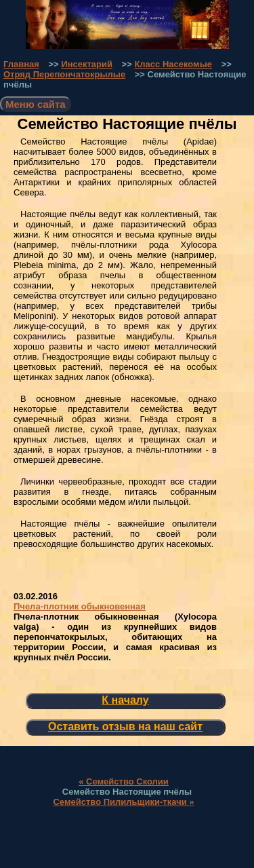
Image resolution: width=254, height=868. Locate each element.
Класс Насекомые (173, 64)
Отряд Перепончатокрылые (64, 74)
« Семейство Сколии (124, 781)
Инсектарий (87, 64)
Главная (21, 64)
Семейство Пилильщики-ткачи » (123, 802)
